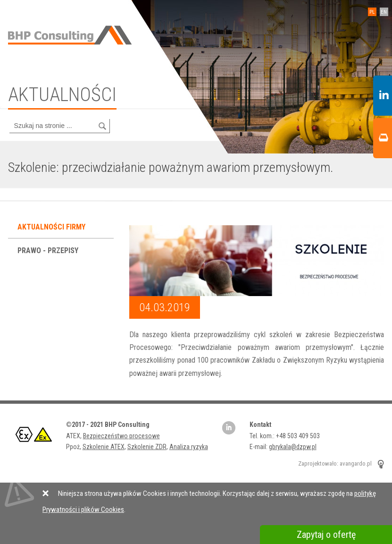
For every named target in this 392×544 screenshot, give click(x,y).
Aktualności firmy (52, 227)
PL (372, 12)
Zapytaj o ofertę (326, 535)
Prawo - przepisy (49, 251)
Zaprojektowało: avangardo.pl (335, 464)
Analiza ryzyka (189, 447)
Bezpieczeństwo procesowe (121, 436)
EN (384, 12)
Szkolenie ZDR (147, 447)
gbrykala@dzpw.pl (293, 447)
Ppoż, (74, 447)
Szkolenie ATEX (104, 447)
